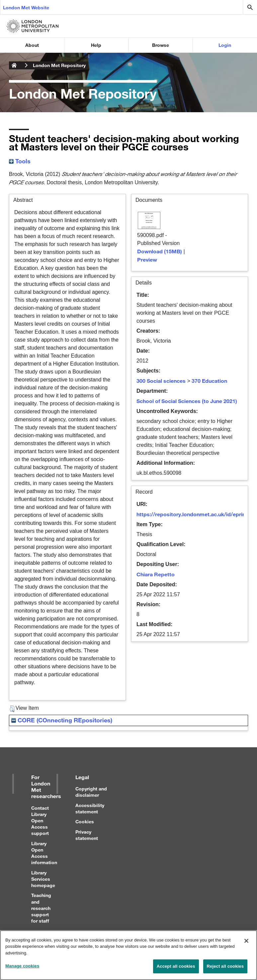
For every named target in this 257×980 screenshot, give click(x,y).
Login (225, 45)
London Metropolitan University (14, 65)
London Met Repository (59, 65)
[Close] (246, 946)
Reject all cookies (225, 972)
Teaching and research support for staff (41, 908)
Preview (147, 259)
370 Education (209, 381)
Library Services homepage (43, 879)
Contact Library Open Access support (40, 821)
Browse (161, 45)
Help (96, 45)
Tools (20, 161)
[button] (12, 709)
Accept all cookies (176, 972)
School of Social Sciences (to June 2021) (187, 401)
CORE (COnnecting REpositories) (62, 720)
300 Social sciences (161, 381)
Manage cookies (22, 971)
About (32, 45)
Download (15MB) (160, 251)
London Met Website (26, 7)
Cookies (85, 821)
